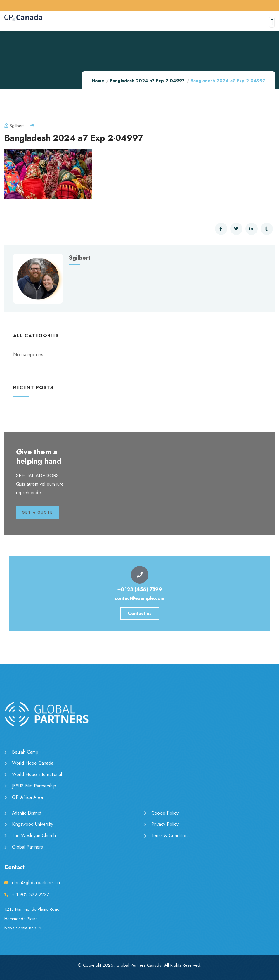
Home (98, 81)
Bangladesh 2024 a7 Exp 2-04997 (147, 81)
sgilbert (14, 126)
